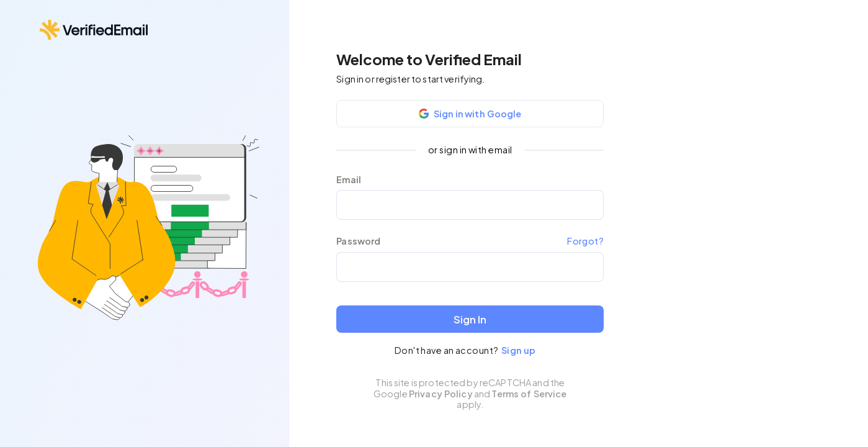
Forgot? (585, 241)
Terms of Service (529, 394)
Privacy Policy (441, 394)
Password (358, 241)
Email (349, 180)
